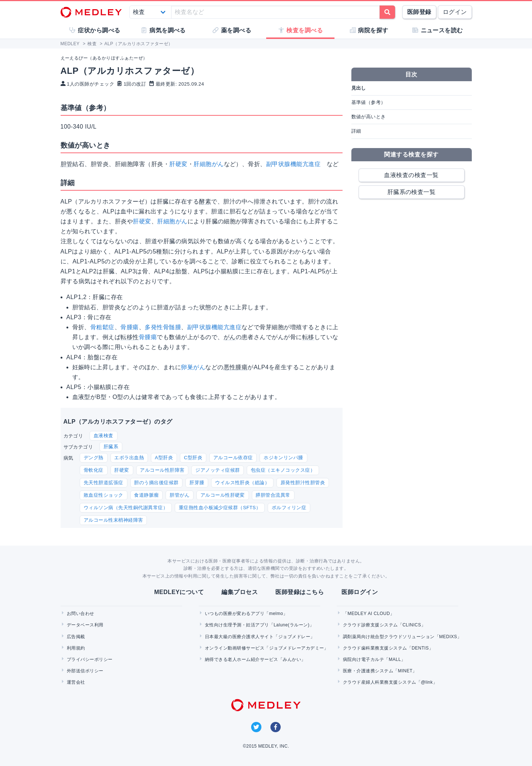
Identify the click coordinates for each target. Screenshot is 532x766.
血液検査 (104, 436)
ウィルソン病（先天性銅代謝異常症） (126, 508)
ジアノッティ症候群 (218, 470)
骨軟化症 (94, 470)
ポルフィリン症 (289, 508)
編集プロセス (240, 592)
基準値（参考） (369, 102)
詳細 (356, 131)
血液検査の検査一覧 (411, 175)
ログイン (455, 12)
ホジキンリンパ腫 (283, 458)
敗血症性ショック (104, 495)
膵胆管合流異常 (273, 495)
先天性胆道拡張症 (104, 483)
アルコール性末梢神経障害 (113, 520)
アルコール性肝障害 (162, 470)
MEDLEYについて (179, 592)
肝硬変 (178, 164)
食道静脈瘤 (146, 495)
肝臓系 (111, 447)
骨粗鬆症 (102, 327)
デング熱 (94, 458)
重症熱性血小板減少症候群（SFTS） (220, 508)
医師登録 (419, 12)
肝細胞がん (209, 164)
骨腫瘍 (129, 327)
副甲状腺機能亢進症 (293, 164)
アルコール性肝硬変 (223, 495)
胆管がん (180, 495)
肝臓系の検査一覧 (412, 192)
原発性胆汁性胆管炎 (303, 483)
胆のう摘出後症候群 (156, 483)
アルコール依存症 (233, 458)
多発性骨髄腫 (163, 327)
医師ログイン (360, 592)
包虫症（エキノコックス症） (283, 470)
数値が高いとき (369, 117)
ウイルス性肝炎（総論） (242, 483)
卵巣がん (193, 367)
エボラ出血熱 (129, 458)
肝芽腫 (197, 483)
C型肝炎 (193, 458)
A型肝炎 (164, 458)
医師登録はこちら (300, 592)
